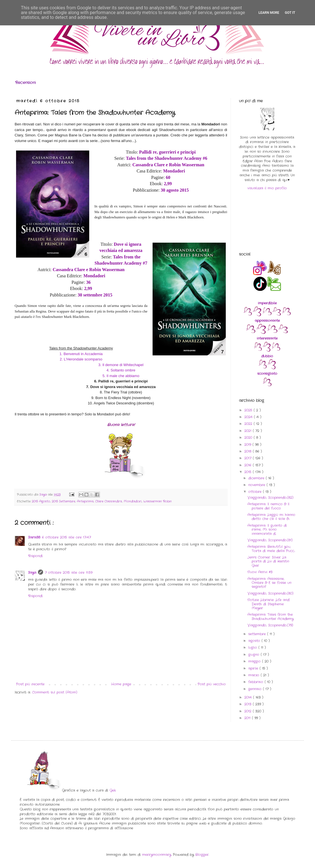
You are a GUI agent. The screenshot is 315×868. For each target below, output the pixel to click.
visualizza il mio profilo (267, 188)
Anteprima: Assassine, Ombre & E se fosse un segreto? (269, 583)
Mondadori (133, 501)
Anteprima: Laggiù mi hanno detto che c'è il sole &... (271, 517)
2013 (249, 704)
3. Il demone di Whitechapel (121, 365)
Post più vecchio (212, 684)
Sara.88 (34, 537)
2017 (249, 458)
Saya (32, 573)
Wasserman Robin (157, 501)
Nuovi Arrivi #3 (260, 572)
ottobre (256, 492)
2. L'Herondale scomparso (81, 359)
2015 (249, 472)
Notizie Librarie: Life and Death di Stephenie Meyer (268, 604)
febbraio (256, 682)
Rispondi (35, 556)
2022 (249, 424)
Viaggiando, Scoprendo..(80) (270, 593)
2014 (249, 697)
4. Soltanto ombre (121, 370)
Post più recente (30, 684)
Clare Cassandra (109, 501)
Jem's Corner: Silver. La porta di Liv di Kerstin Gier (268, 561)
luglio (253, 647)
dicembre (257, 478)
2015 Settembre (63, 501)
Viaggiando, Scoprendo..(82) (270, 498)
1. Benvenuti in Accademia (81, 354)
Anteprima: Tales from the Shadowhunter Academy (271, 616)
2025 (249, 410)
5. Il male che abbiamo (121, 376)
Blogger (202, 855)
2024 (249, 417)
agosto (255, 641)
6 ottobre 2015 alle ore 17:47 (66, 537)
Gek (113, 790)
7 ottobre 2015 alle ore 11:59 (69, 573)
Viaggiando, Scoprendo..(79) (270, 625)
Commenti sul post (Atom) (55, 692)
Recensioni (25, 83)
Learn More (269, 13)
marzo (254, 675)
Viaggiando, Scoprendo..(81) (270, 540)
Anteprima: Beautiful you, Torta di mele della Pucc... (271, 549)
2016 (249, 465)
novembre (257, 485)
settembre (258, 634)
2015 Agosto (41, 501)
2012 (249, 711)
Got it (290, 13)
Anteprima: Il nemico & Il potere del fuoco (268, 506)
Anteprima (85, 501)
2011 (248, 718)
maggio (255, 661)
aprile (254, 668)
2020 (249, 438)
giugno (254, 655)
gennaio (256, 689)
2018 (249, 451)
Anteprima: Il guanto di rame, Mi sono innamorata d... (267, 530)
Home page (121, 684)
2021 (249, 431)
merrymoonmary (157, 855)
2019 (248, 445)
